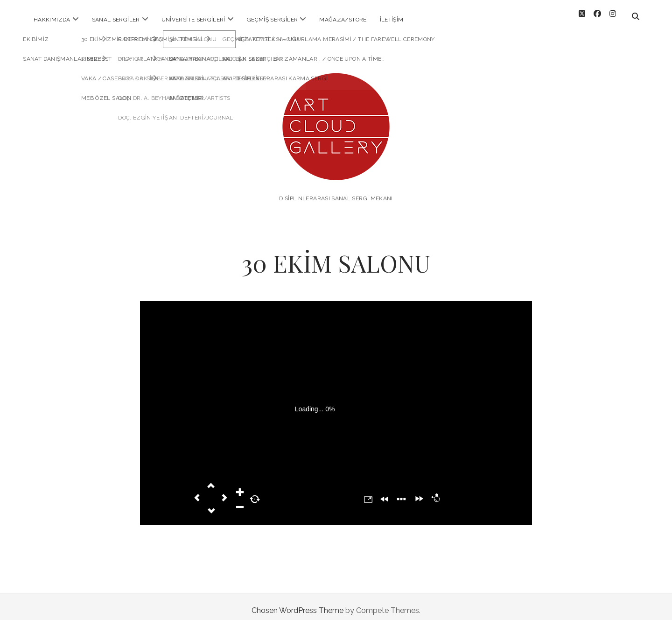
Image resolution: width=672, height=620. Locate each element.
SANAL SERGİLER (116, 20)
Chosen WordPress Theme (297, 603)
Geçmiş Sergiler (272, 20)
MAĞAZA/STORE (343, 20)
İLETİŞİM (392, 20)
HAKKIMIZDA (52, 20)
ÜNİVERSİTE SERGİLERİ (193, 20)
